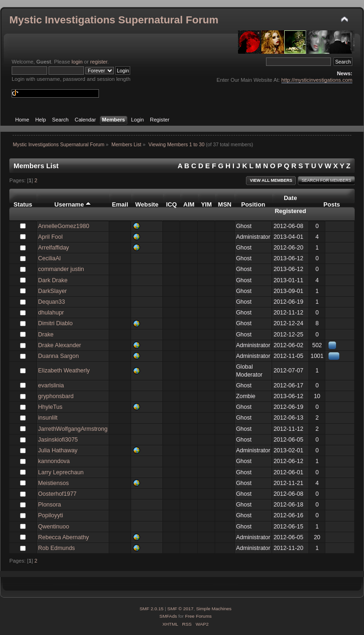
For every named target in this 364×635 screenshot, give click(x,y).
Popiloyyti (51, 515)
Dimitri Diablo (56, 323)
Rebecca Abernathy (64, 537)
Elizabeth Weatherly (64, 371)
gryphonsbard (56, 396)
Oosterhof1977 (58, 494)
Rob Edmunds (57, 548)
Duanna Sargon (59, 356)
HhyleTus (50, 407)
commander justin (61, 269)
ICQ (171, 204)
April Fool (51, 237)
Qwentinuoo (54, 527)
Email (120, 204)
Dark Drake (53, 280)
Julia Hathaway (58, 450)
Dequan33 (52, 302)
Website (147, 204)
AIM (189, 204)
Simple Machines (214, 609)
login (77, 62)
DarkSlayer (53, 291)
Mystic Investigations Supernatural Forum (114, 20)
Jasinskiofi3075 (58, 440)
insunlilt (48, 418)
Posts (332, 204)
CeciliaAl (50, 258)
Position (253, 204)
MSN (225, 204)
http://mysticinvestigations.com (317, 80)
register (99, 62)
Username (73, 204)
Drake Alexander (60, 345)
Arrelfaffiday (54, 248)
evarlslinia (51, 385)
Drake (46, 335)
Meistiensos (54, 483)
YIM (206, 204)
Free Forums (198, 616)
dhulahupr (51, 313)
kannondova (54, 461)
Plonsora (50, 505)
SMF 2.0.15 (152, 609)
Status (23, 204)
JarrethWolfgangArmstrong (73, 429)
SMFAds (168, 616)
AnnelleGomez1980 (64, 226)
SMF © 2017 (181, 609)
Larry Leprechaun (61, 472)
